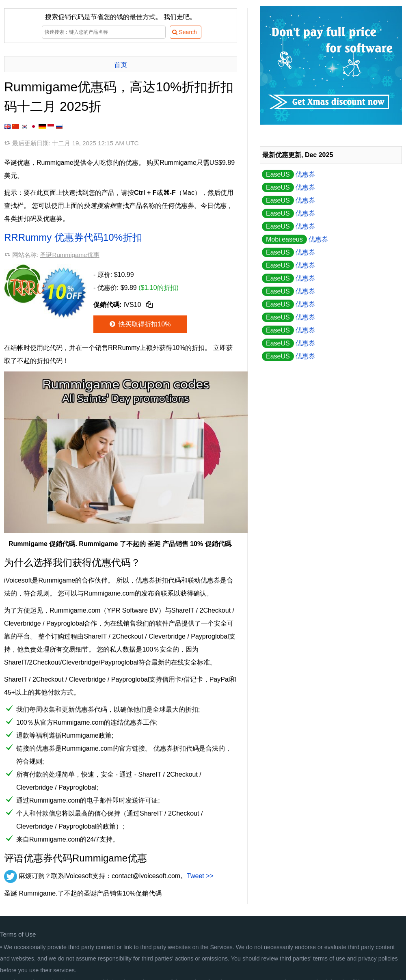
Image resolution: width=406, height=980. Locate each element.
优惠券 (288, 174)
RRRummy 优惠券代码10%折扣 (73, 237)
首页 (121, 65)
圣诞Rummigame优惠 (69, 255)
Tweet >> (200, 876)
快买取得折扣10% (139, 324)
